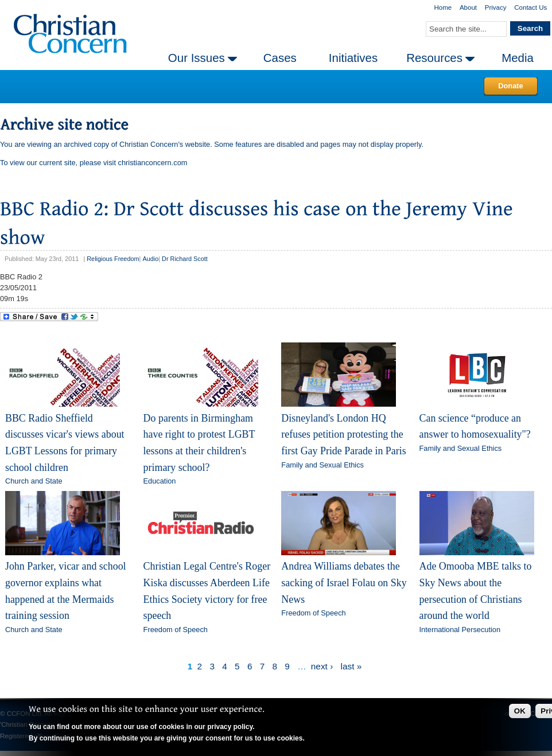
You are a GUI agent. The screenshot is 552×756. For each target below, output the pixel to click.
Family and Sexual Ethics (322, 465)
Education (160, 481)
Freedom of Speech (176, 630)
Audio (150, 259)
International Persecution (460, 630)
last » (351, 666)
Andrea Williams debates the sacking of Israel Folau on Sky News (344, 582)
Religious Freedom (113, 259)
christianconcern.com (153, 163)
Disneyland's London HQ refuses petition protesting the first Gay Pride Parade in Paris (343, 434)
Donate (510, 86)
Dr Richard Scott (185, 259)
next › (322, 666)
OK (520, 711)
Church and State (34, 481)
